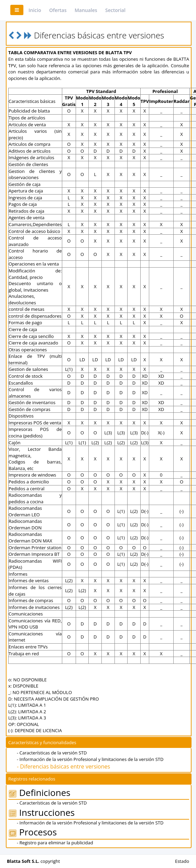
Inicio (35, 10)
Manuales (86, 10)
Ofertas (58, 10)
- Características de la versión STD (52, 753)
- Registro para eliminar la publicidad (55, 843)
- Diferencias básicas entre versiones (63, 766)
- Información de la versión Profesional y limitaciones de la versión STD (90, 759)
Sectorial (115, 10)
